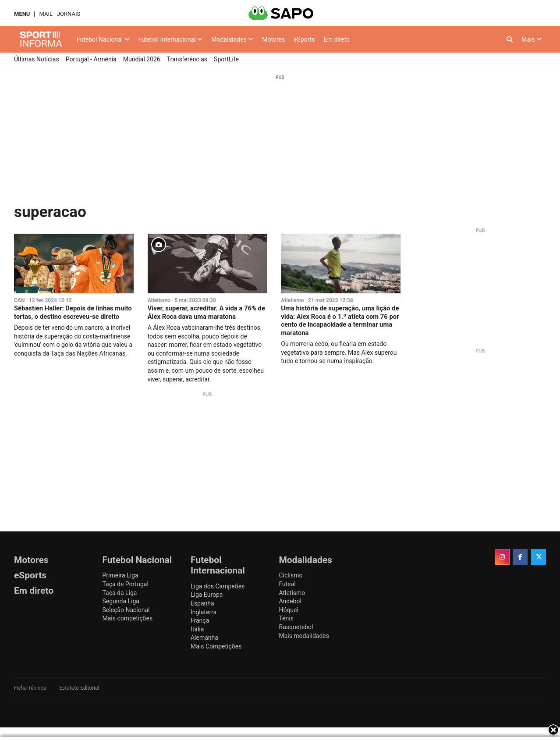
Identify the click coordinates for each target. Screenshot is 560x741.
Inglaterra (204, 612)
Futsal (287, 584)
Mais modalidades (304, 636)
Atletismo (159, 300)
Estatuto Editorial (79, 688)
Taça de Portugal (125, 584)
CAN (19, 300)
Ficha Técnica (30, 688)
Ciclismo (291, 575)
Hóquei (288, 610)
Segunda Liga (121, 601)
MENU (22, 14)
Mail (46, 14)
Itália (197, 629)
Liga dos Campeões (218, 586)
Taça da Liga (119, 593)
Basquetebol (296, 627)
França (200, 620)
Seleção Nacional (126, 610)
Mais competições (127, 618)
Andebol (290, 601)
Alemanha (204, 638)
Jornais (69, 14)
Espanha (202, 603)
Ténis (286, 618)
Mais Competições (216, 646)
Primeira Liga (120, 575)
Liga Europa (207, 595)
